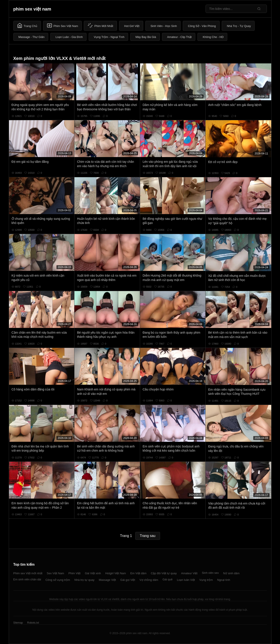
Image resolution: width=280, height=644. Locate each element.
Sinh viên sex (210, 573)
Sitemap (18, 623)
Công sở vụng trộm (58, 580)
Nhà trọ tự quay (84, 580)
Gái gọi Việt (128, 580)
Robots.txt (33, 623)
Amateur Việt (189, 573)
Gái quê (167, 579)
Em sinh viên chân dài (27, 579)
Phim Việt (75, 573)
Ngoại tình (224, 580)
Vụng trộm (206, 580)
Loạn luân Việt (186, 580)
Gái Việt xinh (93, 573)
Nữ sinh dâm (231, 573)
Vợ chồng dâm (149, 580)
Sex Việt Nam (55, 573)
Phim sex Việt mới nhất (28, 573)
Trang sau (148, 536)
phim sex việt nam (32, 9)
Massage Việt (107, 580)
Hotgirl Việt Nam (116, 573)
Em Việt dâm (138, 573)
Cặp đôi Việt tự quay (164, 573)
